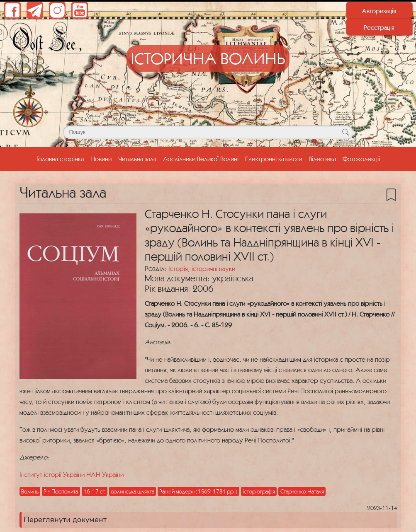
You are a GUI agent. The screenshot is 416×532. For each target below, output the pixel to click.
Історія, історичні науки (202, 268)
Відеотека (322, 159)
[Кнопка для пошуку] (346, 132)
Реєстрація (379, 27)
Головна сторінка (62, 158)
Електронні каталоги (274, 159)
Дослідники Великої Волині (201, 159)
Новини (101, 159)
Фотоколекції (361, 159)
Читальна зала (137, 159)
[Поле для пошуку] (208, 132)
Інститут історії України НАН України (72, 474)
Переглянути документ (65, 520)
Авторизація (379, 11)
